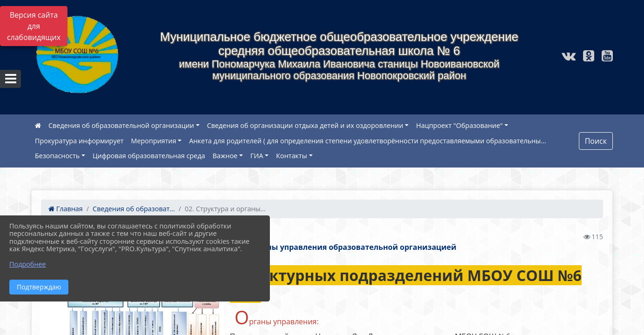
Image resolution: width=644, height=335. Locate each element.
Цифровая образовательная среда (149, 156)
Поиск (596, 141)
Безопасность (57, 156)
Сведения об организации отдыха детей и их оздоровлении (305, 125)
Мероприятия (154, 141)
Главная (66, 209)
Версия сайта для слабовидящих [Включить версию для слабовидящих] (34, 26)
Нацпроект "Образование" (459, 125)
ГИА (257, 156)
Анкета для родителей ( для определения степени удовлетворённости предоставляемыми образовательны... (367, 141)
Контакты (292, 156)
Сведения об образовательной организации (121, 125)
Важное (225, 156)
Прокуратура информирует (79, 141)
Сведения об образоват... (134, 209)
